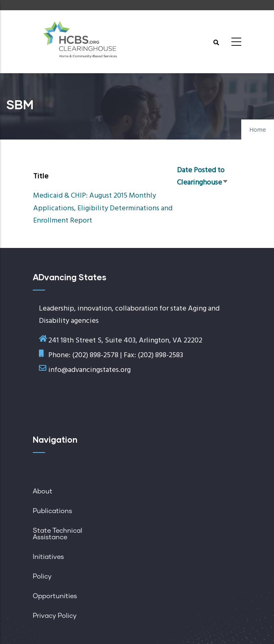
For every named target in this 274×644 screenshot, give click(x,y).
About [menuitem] (43, 491)
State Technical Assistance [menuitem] (58, 534)
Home (258, 130)
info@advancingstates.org (89, 370)
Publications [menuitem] (52, 511)
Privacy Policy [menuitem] (55, 616)
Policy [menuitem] (42, 576)
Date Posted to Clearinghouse (203, 177)
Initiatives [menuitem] (48, 557)
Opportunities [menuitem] (55, 596)
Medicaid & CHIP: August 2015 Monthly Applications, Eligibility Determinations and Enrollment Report (103, 208)
